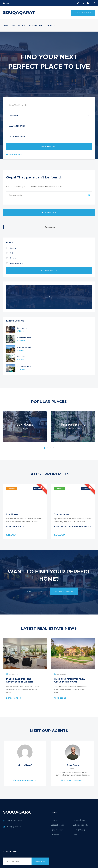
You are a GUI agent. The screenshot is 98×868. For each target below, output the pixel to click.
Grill (10, 253)
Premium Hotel (24, 347)
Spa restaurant (24, 338)
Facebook (50, 227)
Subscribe (40, 861)
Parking (11, 258)
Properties (18, 25)
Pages (51, 25)
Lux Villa (21, 357)
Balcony (11, 248)
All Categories (17, 126)
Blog (75, 835)
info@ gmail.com (14, 827)
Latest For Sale (58, 825)
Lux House (22, 328)
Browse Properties (64, 591)
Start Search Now (34, 592)
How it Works (79, 830)
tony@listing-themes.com (75, 780)
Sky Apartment (24, 366)
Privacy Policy (57, 830)
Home (6, 25)
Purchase (55, 835)
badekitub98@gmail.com (27, 780)
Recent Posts (79, 820)
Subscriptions (36, 25)
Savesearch (49, 212)
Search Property (49, 146)
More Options (14, 155)
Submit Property (83, 13)
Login (7, 3)
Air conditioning (15, 263)
